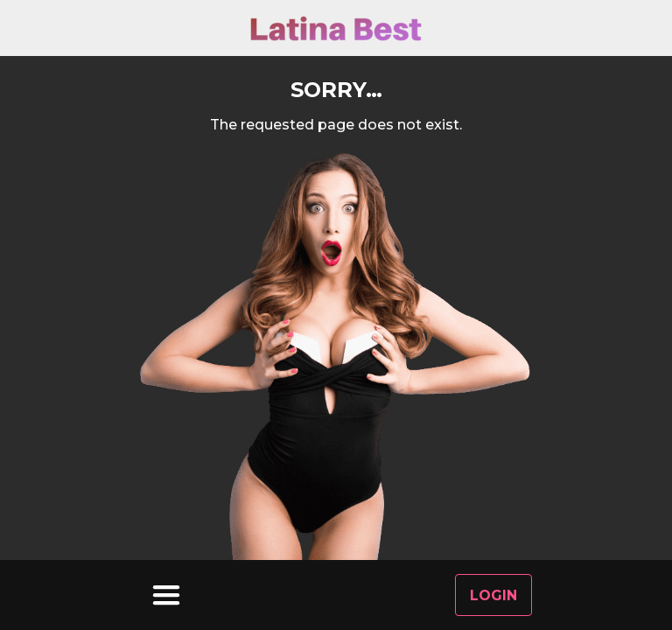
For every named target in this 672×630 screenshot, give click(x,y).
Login (493, 595)
